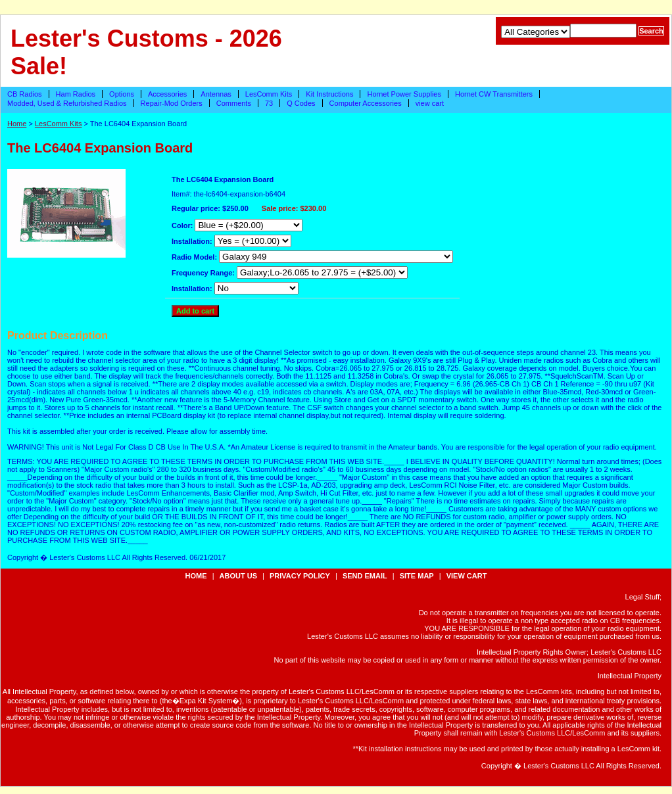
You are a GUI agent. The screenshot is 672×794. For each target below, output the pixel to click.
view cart (430, 103)
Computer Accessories (366, 103)
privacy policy (300, 576)
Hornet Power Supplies (404, 94)
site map (417, 576)
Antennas (216, 94)
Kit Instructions (329, 94)
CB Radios (25, 94)
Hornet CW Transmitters (494, 94)
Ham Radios (76, 94)
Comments (234, 103)
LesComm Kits (269, 94)
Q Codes (301, 103)
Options (122, 94)
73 (269, 103)
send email (365, 576)
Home (17, 124)
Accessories (167, 94)
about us (238, 576)
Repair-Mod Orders (172, 103)
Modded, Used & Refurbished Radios (67, 103)
